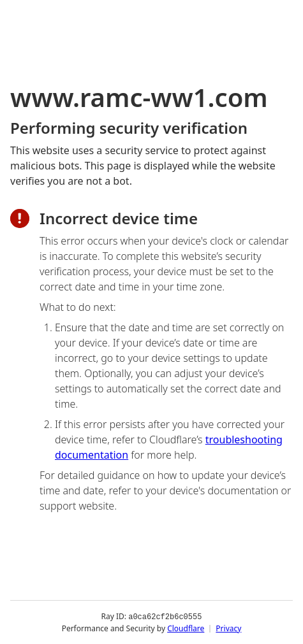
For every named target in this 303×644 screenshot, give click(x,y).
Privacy (228, 628)
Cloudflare (186, 628)
